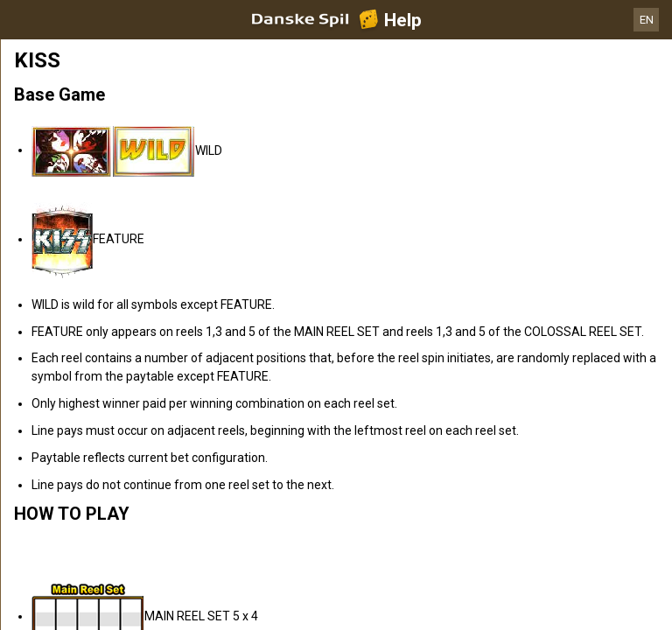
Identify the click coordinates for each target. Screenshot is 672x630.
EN (647, 20)
